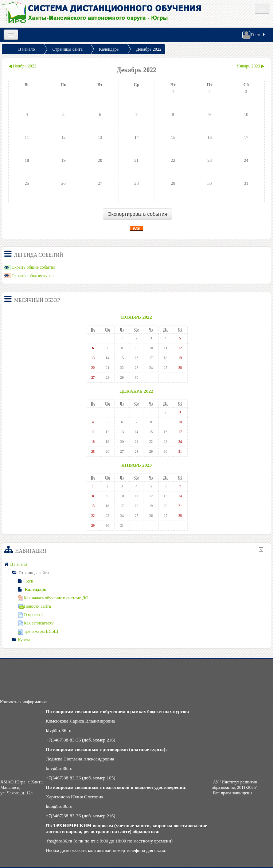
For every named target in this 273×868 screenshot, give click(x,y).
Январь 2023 (137, 465)
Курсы (24, 640)
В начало (27, 49)
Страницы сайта (68, 49)
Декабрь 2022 (149, 49)
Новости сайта (34, 606)
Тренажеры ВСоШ (38, 631)
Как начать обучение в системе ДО (53, 598)
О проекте (30, 615)
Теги (26, 581)
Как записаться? (36, 623)
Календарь (109, 49)
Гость (254, 35)
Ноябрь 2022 (136, 317)
